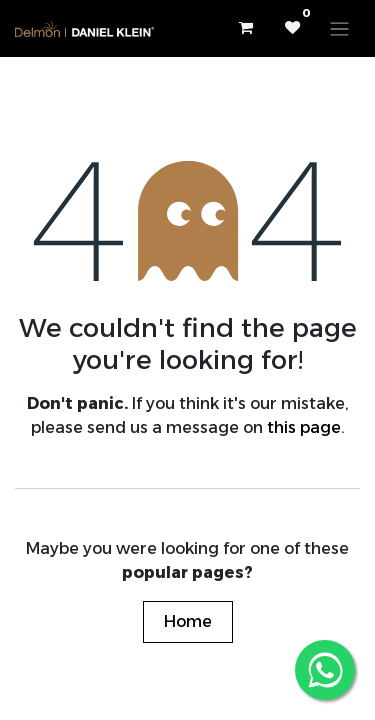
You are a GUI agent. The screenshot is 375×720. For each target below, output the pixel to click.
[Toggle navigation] (339, 28)
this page (304, 427)
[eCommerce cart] (245, 28)
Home (188, 621)
